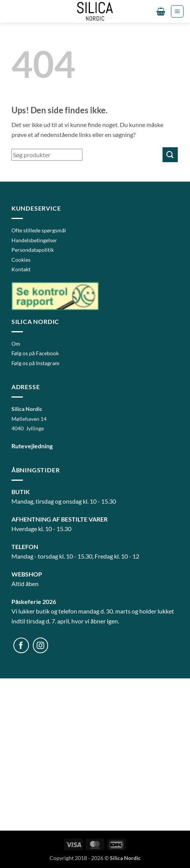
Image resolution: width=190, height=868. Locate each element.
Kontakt (21, 269)
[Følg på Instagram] (41, 645)
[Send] (170, 155)
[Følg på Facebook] (21, 645)
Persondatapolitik (33, 250)
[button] (161, 11)
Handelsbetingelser (34, 240)
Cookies (21, 260)
